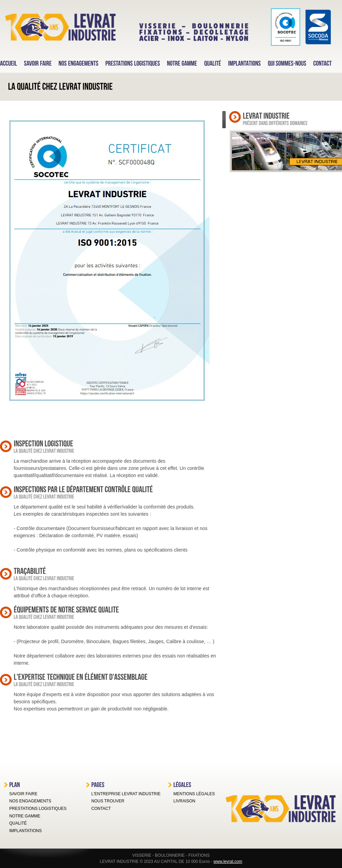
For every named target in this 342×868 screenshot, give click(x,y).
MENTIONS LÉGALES (194, 794)
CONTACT (101, 809)
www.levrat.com (228, 862)
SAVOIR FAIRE (23, 794)
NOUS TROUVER (108, 801)
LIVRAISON (184, 801)
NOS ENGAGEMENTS (30, 801)
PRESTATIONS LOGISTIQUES (38, 809)
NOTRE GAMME (25, 816)
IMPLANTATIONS (25, 831)
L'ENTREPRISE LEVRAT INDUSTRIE (126, 794)
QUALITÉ (18, 823)
